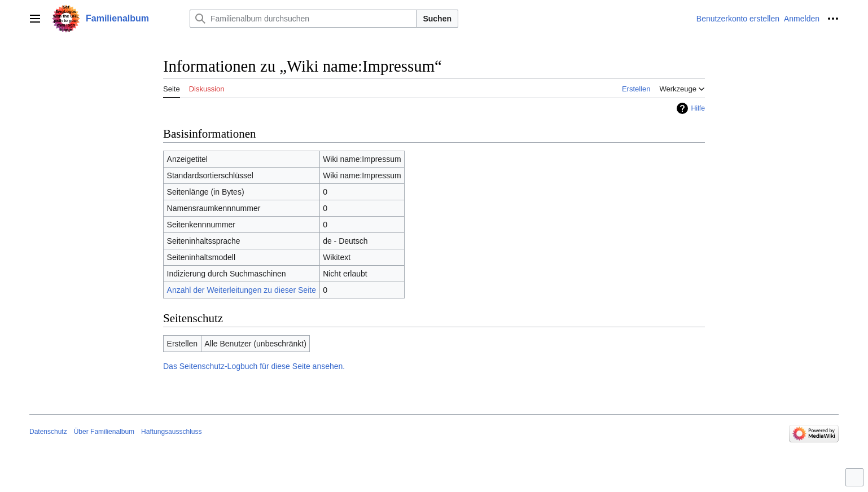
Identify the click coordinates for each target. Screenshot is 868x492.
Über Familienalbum (104, 432)
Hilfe (698, 108)
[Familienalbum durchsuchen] (303, 19)
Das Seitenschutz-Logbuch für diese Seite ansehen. (254, 366)
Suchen (437, 19)
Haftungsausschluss (171, 432)
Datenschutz (48, 432)
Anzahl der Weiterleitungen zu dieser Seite (242, 290)
